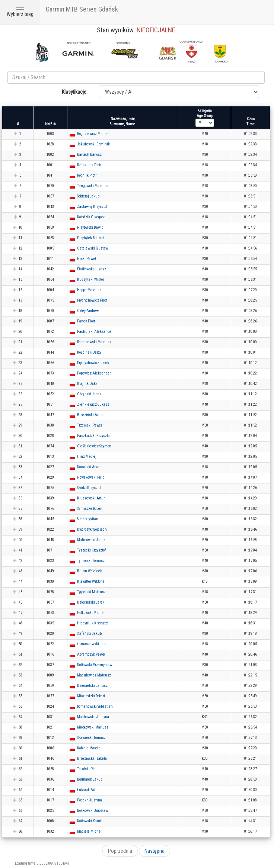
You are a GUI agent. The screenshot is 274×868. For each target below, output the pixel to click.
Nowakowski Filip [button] (91, 477)
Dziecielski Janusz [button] (92, 686)
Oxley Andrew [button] (88, 311)
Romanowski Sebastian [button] (95, 706)
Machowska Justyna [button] (93, 717)
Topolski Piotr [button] (87, 769)
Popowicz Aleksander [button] (94, 373)
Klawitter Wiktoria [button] (91, 581)
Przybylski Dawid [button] (90, 227)
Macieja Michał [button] (89, 831)
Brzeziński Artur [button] (90, 415)
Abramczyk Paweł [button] (91, 654)
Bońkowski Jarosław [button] (93, 811)
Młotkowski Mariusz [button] (93, 727)
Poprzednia (120, 851)
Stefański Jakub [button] (89, 634)
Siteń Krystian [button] (88, 519)
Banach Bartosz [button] (89, 155)
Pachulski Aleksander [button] (95, 332)
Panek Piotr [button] (86, 321)
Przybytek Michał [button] (90, 238)
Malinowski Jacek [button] (91, 540)
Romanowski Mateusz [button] (94, 342)
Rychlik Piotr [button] (87, 175)
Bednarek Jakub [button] (90, 779)
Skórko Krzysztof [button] (89, 488)
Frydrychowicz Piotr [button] (92, 300)
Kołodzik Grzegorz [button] (91, 217)
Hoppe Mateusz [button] (89, 290)
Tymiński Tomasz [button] (91, 561)
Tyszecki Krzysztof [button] (91, 550)
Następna (154, 851)
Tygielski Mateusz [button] (91, 592)
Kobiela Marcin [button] (89, 748)
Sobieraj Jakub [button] (88, 196)
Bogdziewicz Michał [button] (93, 134)
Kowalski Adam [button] (89, 467)
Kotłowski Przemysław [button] (95, 665)
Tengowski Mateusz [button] (93, 186)
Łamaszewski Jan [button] (91, 644)
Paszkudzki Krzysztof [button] (94, 436)
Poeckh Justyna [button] (90, 800)
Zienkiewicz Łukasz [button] (93, 404)
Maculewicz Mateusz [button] (94, 675)
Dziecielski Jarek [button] (91, 602)
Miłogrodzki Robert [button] (91, 696)
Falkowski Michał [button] (91, 613)
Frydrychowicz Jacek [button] (93, 363)
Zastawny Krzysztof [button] (92, 207)
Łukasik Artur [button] (88, 790)
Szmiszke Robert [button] (90, 509)
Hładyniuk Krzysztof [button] (93, 623)
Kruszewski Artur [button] (91, 498)
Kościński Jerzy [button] (89, 352)
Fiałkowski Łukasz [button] (92, 269)
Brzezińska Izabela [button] (92, 758)
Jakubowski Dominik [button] (93, 144)
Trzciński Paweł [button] (90, 425)
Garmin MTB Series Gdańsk (82, 9)
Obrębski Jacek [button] (89, 394)
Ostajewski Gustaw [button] (93, 248)
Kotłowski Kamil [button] (90, 821)
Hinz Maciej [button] (87, 456)
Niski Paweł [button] (87, 259)
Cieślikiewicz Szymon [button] (94, 446)
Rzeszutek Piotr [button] (89, 165)
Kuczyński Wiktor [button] (90, 279)
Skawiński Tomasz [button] (91, 738)
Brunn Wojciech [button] (90, 571)
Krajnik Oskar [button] (88, 384)
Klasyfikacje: (75, 92)
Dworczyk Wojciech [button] (92, 529)
